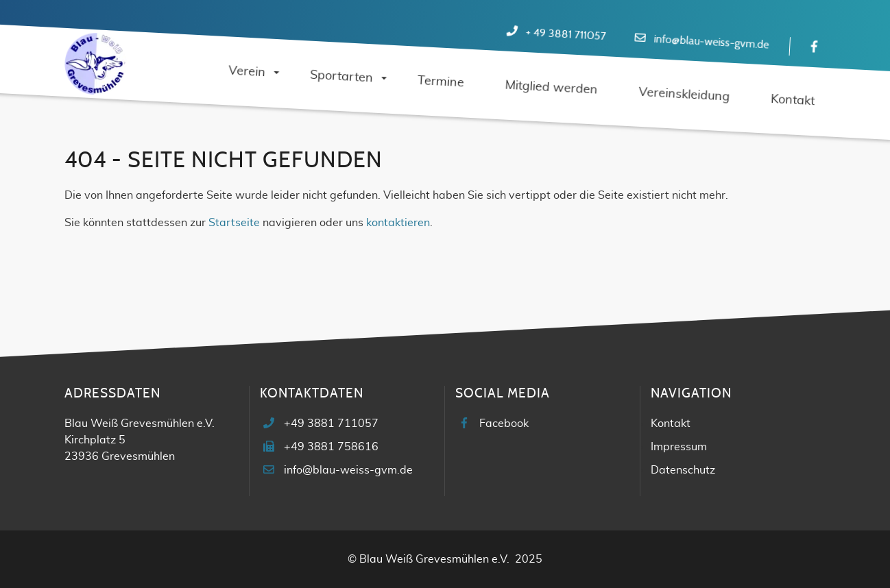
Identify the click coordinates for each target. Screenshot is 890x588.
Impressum (679, 447)
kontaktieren (398, 223)
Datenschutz (683, 470)
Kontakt (671, 424)
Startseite (234, 223)
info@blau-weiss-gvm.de (711, 42)
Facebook (504, 424)
